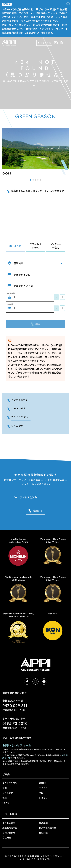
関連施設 (43, 823)
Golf (7, 173)
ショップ (43, 798)
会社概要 (7, 837)
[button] (31, 180)
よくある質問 (9, 823)
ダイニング (8, 793)
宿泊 (5, 788)
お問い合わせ (9, 833)
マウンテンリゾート (12, 783)
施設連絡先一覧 (10, 828)
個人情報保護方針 (48, 828)
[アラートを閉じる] (68, 4)
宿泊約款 (43, 833)
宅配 (41, 793)
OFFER (42, 783)
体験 (5, 798)
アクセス (43, 788)
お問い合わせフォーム (17, 745)
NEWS (6, 803)
